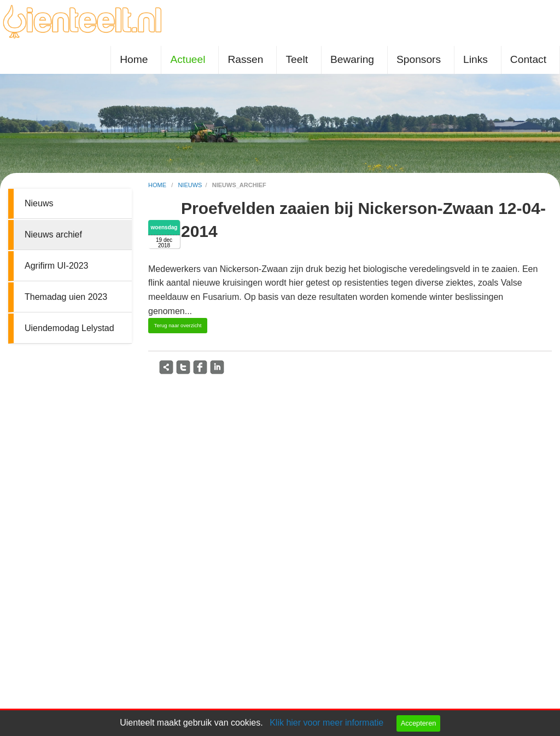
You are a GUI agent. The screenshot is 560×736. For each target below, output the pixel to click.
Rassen (245, 59)
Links (476, 59)
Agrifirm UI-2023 (56, 266)
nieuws (190, 185)
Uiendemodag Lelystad (69, 328)
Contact (528, 59)
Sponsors (419, 59)
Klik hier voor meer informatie (326, 723)
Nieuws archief (53, 234)
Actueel (188, 59)
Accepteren (419, 723)
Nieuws (39, 203)
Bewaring (352, 59)
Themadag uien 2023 (66, 297)
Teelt (297, 59)
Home (134, 59)
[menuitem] (136, 60)
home (158, 185)
